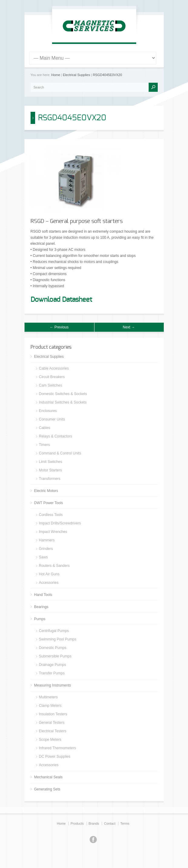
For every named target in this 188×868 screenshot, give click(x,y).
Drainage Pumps (53, 665)
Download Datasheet (61, 300)
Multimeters (48, 697)
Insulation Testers (53, 714)
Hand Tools (43, 595)
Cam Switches (51, 385)
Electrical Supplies (77, 75)
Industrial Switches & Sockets (63, 402)
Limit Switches (51, 462)
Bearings (41, 607)
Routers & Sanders (54, 566)
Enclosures (48, 411)
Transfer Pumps (52, 673)
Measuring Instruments (53, 685)
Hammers (47, 540)
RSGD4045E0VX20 (107, 75)
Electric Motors (46, 491)
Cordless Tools (51, 515)
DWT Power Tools (49, 503)
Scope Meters (50, 740)
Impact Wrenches (53, 532)
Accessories (49, 583)
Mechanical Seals (48, 777)
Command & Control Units (60, 453)
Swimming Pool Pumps (58, 639)
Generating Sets (47, 789)
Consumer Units (52, 419)
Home (56, 75)
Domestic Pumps (53, 648)
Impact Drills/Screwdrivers (60, 523)
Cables (45, 428)
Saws (43, 557)
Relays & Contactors (56, 436)
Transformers (50, 479)
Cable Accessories (54, 368)
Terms (125, 823)
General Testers (52, 723)
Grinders (46, 549)
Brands (94, 823)
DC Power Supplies (55, 757)
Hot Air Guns (49, 574)
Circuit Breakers (52, 377)
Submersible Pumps (55, 656)
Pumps (40, 619)
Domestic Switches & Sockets (63, 394)
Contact (110, 823)
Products (77, 823)
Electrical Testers (53, 731)
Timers (45, 445)
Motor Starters (51, 470)
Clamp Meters (50, 706)
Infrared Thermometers (58, 748)
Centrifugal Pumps (54, 631)
